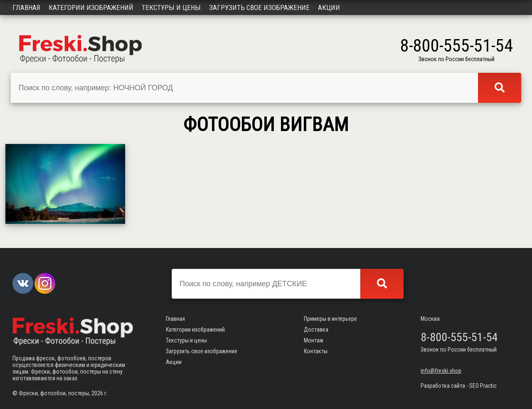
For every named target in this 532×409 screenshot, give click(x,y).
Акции (329, 7)
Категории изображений (91, 7)
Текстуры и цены (171, 7)
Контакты (316, 351)
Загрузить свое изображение (259, 7)
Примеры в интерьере (330, 319)
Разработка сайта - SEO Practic (459, 386)
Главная (26, 7)
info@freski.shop (441, 371)
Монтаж (314, 340)
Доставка (316, 330)
